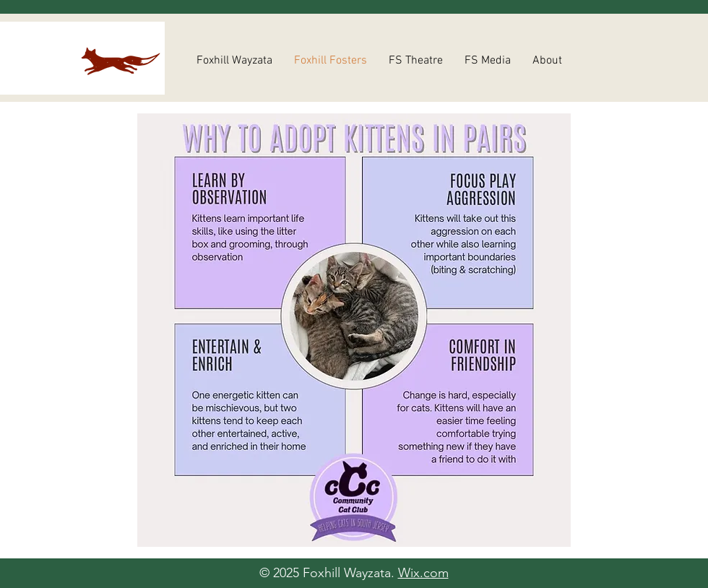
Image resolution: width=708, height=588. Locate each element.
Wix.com (423, 573)
